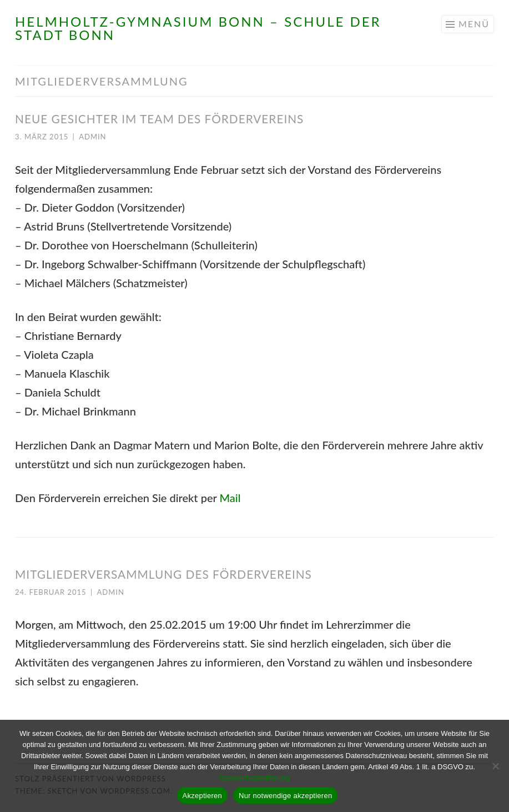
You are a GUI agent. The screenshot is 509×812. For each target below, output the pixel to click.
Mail (230, 498)
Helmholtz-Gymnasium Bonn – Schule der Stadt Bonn (198, 28)
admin (92, 137)
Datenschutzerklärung (254, 778)
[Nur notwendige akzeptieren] (495, 766)
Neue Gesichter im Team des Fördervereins (159, 119)
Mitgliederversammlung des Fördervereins (163, 574)
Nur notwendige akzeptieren (285, 796)
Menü (474, 24)
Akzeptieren (202, 796)
